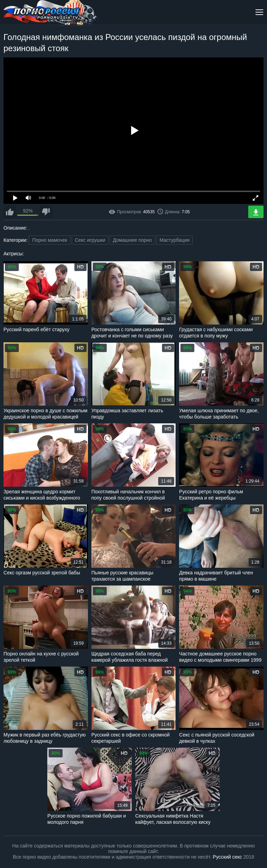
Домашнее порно (132, 240)
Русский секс (227, 857)
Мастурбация (175, 240)
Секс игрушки (90, 240)
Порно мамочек (50, 240)
